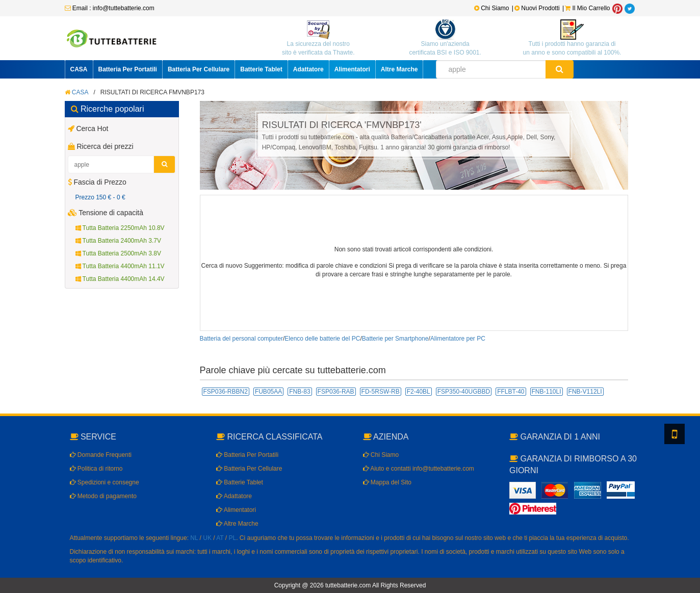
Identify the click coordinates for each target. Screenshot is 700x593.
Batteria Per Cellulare (199, 69)
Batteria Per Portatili (128, 69)
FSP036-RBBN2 (226, 392)
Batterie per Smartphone (395, 339)
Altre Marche (399, 69)
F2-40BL (419, 392)
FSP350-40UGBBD (464, 392)
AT (220, 538)
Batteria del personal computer (241, 339)
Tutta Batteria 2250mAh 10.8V (120, 228)
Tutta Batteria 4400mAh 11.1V (120, 266)
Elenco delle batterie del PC (322, 339)
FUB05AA (268, 392)
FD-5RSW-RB (381, 392)
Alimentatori (352, 69)
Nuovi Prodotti (538, 8)
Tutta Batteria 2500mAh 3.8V (118, 253)
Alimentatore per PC (458, 339)
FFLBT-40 (511, 392)
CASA (79, 69)
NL (194, 538)
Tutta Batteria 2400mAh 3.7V (118, 241)
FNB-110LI (547, 392)
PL (233, 538)
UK (207, 538)
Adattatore (308, 69)
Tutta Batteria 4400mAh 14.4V (120, 279)
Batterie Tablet (261, 69)
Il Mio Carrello (587, 8)
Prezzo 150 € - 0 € (100, 197)
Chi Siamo (492, 8)
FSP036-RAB (336, 392)
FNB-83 (300, 392)
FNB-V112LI (585, 392)
